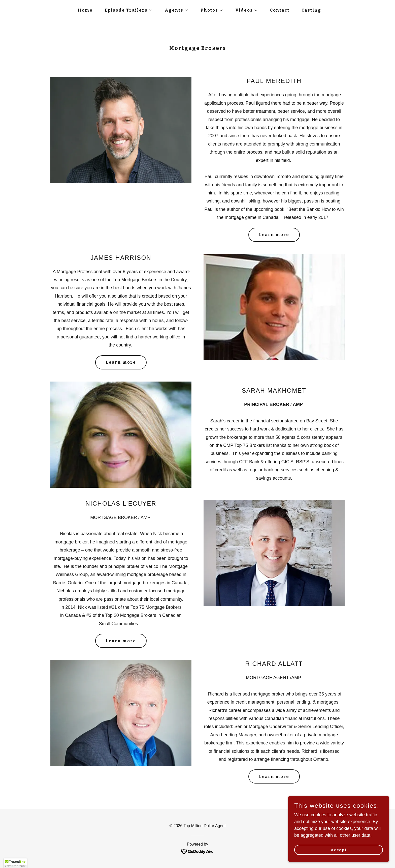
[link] (198, 851)
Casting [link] (311, 10)
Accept (339, 850)
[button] (127, 10)
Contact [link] (280, 10)
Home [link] (85, 10)
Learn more (274, 235)
